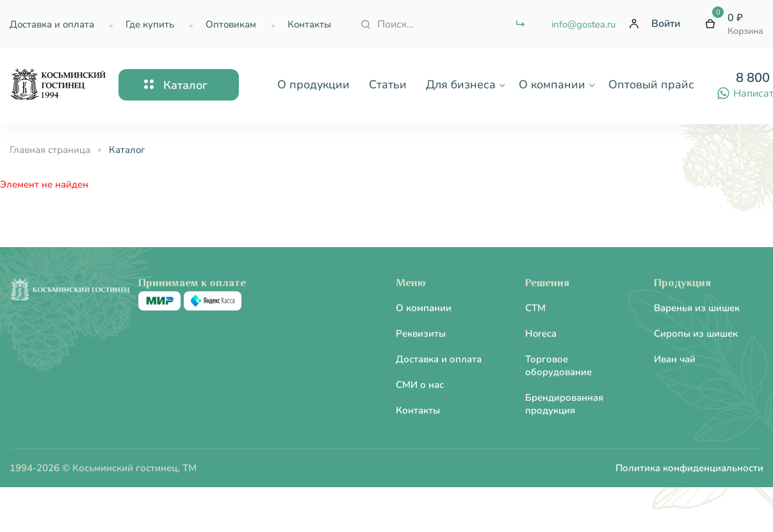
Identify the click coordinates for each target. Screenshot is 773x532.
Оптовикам (231, 24)
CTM (535, 308)
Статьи (388, 85)
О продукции (313, 85)
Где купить (150, 24)
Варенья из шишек (697, 308)
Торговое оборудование (558, 366)
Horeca (541, 334)
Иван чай (675, 359)
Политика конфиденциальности (689, 468)
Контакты (309, 24)
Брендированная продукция (564, 404)
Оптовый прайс (651, 85)
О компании (424, 308)
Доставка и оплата (52, 24)
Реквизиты (421, 334)
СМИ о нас (420, 385)
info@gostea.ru (583, 24)
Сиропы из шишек (696, 334)
